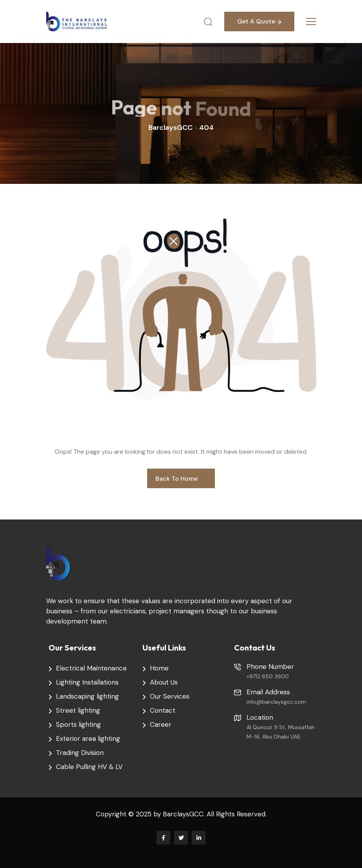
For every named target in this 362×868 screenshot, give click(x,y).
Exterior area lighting (88, 739)
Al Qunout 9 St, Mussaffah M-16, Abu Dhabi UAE (281, 732)
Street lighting (78, 710)
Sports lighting (78, 724)
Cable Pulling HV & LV (89, 767)
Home (159, 668)
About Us (164, 682)
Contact (163, 710)
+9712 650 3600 (268, 676)
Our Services (170, 696)
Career (161, 724)
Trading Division (80, 753)
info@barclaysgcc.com (276, 702)
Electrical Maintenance (91, 668)
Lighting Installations (87, 682)
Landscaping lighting (87, 696)
